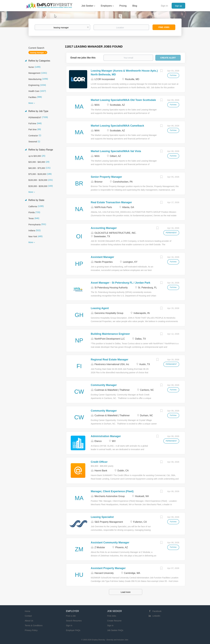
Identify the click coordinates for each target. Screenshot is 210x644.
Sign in (164, 6)
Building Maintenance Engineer (110, 334)
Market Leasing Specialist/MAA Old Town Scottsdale (123, 100)
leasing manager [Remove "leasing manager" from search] (37, 53)
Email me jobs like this (83, 58)
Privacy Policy (31, 630)
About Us (29, 621)
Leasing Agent (100, 308)
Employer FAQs (73, 630)
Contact (28, 616)
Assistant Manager (103, 257)
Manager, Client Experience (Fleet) (112, 491)
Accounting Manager (104, 228)
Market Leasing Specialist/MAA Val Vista (116, 151)
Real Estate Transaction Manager (111, 202)
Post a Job (71, 616)
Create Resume (114, 621)
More (31, 103)
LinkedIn (156, 616)
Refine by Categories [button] (39, 61)
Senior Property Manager (106, 177)
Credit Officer (99, 462)
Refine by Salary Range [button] (40, 150)
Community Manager (104, 385)
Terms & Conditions (34, 625)
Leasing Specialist (102, 517)
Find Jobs (164, 27)
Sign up (178, 6)
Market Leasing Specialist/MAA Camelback (117, 126)
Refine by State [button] (36, 200)
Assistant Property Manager (108, 568)
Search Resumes (74, 621)
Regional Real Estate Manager (110, 360)
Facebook (157, 611)
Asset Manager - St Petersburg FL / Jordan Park (121, 283)
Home (27, 611)
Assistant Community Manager (110, 543)
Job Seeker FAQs (115, 630)
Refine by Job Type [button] (38, 111)
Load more (126, 592)
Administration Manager (106, 436)
